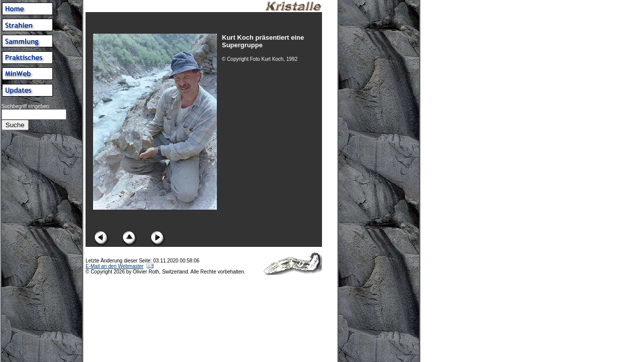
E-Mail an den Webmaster (114, 266)
